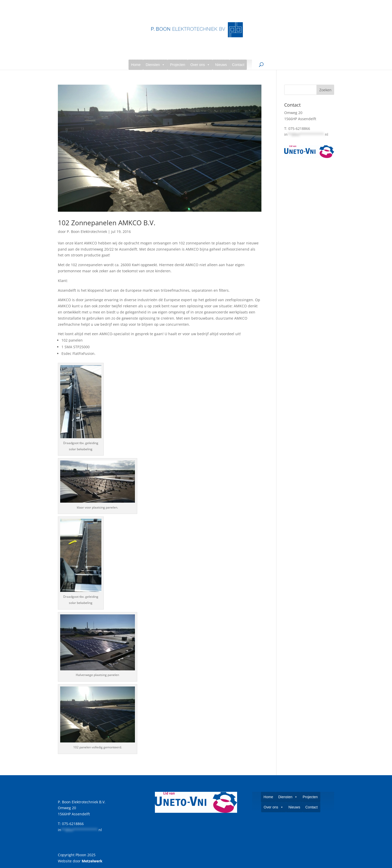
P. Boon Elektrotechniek (87, 232)
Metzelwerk (92, 861)
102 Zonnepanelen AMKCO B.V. (107, 223)
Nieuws (221, 65)
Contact (238, 65)
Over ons (200, 65)
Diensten (155, 65)
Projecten (178, 65)
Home (136, 65)
